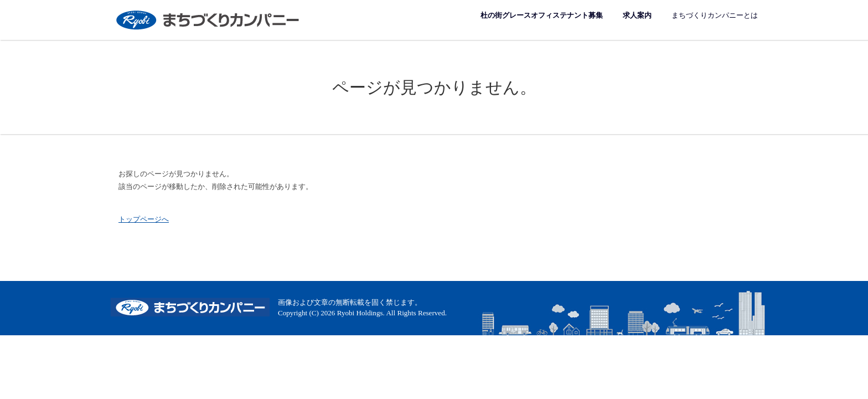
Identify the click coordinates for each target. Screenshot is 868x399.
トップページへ (144, 219)
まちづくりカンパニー (209, 20)
